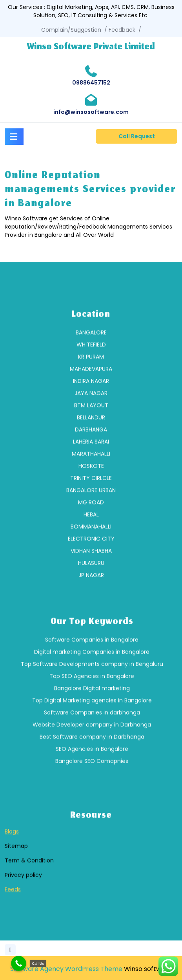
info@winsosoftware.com (91, 112)
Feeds (13, 934)
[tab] (14, 135)
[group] (91, 498)
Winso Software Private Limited (91, 47)
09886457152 (91, 83)
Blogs (12, 876)
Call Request (137, 136)
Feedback (122, 30)
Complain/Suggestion (71, 30)
